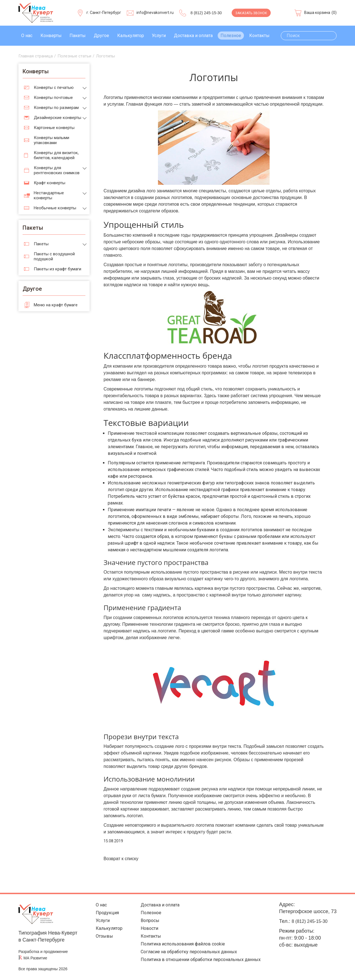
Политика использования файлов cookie (180, 949)
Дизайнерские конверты (57, 118)
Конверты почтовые (53, 98)
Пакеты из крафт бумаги (57, 269)
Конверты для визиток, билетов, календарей (56, 155)
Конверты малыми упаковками (51, 140)
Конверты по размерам (56, 108)
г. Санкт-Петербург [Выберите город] (104, 13)
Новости (144, 931)
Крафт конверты (50, 183)
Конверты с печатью (54, 88)
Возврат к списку (121, 859)
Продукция (104, 914)
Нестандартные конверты (49, 195)
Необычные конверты (55, 208)
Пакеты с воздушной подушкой (54, 256)
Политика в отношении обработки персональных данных (200, 966)
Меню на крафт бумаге (56, 305)
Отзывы (100, 940)
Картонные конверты (54, 128)
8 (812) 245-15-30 (206, 13)
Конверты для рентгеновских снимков (57, 170)
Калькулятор (131, 36)
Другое (101, 36)
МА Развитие (35, 958)
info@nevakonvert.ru (155, 13)
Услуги (159, 36)
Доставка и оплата (193, 36)
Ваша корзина (317, 13)
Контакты (259, 36)
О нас (27, 36)
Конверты (51, 36)
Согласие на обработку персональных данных (187, 957)
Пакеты (78, 36)
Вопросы (144, 923)
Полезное (231, 36)
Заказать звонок (251, 13)
